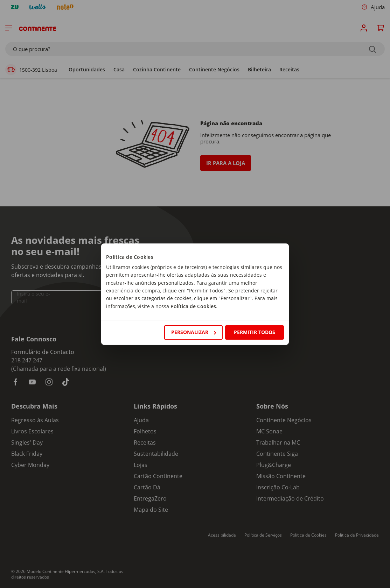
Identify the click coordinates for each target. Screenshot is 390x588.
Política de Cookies (193, 306)
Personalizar (194, 332)
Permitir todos (255, 332)
